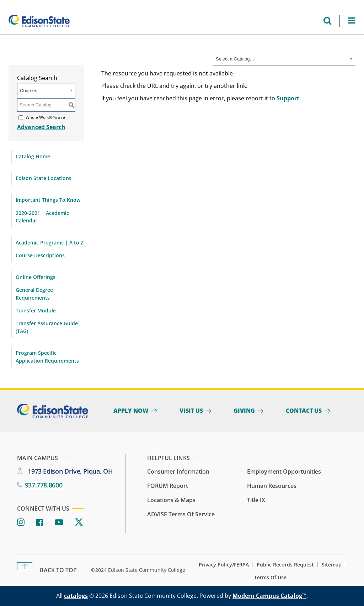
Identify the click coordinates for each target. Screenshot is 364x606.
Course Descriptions (40, 255)
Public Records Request (285, 565)
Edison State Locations (44, 178)
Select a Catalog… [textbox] (235, 59)
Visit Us (191, 411)
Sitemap (332, 565)
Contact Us (304, 411)
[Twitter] (79, 523)
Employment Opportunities (284, 471)
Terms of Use (270, 578)
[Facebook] (40, 523)
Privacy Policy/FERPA (224, 565)
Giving (244, 411)
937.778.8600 (44, 485)
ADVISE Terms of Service (181, 514)
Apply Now (131, 411)
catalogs (76, 596)
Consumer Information (178, 471)
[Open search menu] (327, 21)
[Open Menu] (352, 21)
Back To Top (58, 570)
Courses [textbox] (28, 91)
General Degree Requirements (34, 294)
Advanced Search (41, 127)
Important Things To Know (48, 200)
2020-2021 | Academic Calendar (42, 217)
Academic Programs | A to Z (50, 243)
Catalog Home (33, 156)
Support (288, 98)
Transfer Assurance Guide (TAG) (47, 327)
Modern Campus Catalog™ (269, 596)
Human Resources (272, 486)
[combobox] (284, 59)
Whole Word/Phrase (45, 117)
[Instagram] (21, 523)
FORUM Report (168, 486)
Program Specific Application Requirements (47, 357)
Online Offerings (36, 277)
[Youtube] (59, 523)
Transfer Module (36, 310)
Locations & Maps (171, 500)
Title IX (256, 500)
